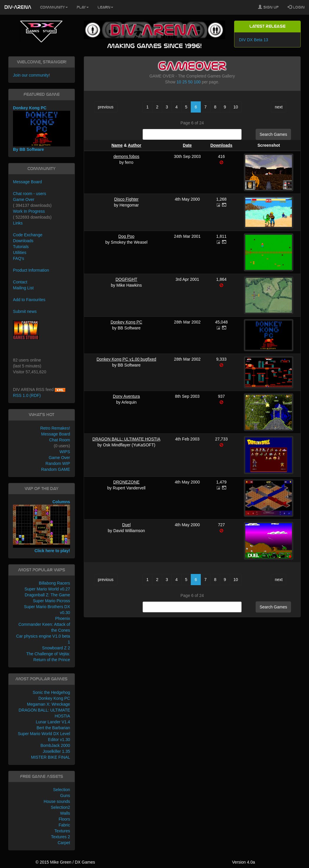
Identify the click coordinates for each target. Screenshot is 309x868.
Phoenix (63, 618)
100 (197, 82)
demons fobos (126, 156)
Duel (126, 525)
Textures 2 (61, 837)
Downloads (221, 145)
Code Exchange (28, 235)
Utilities (20, 253)
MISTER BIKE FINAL (50, 757)
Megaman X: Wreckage (49, 704)
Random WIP (58, 463)
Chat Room (60, 440)
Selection (62, 790)
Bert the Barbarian (53, 728)
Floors (64, 819)
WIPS (65, 452)
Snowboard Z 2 (56, 648)
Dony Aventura (126, 396)
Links (18, 223)
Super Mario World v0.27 (47, 589)
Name (117, 145)
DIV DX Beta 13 (253, 40)
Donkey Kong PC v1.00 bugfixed (126, 359)
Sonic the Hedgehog (51, 692)
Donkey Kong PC (126, 322)
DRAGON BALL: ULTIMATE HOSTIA (126, 439)
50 (190, 82)
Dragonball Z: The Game (47, 595)
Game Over (24, 199)
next (279, 107)
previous (106, 107)
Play (83, 7)
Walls (65, 813)
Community (54, 7)
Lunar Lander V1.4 (53, 722)
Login (296, 7)
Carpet (64, 843)
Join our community (31, 75)
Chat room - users (29, 194)
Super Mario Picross (51, 601)
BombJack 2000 (55, 745)
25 (185, 82)
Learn (105, 7)
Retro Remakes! (55, 428)
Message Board (27, 182)
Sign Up (268, 7)
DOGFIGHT (126, 279)
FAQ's (19, 258)
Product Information (31, 270)
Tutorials (21, 247)
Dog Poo (126, 236)
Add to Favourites (29, 300)
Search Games (273, 134)
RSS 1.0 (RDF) (27, 395)
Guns (65, 796)
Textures (62, 831)
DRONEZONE (126, 482)
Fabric (64, 825)
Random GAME (55, 469)
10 (179, 82)
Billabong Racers (55, 583)
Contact (20, 282)
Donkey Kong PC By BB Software (41, 129)
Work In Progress (29, 211)
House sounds (57, 801)
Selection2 (60, 807)
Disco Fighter (126, 199)
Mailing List (23, 288)
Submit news (25, 311)
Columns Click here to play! (41, 526)
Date (187, 145)
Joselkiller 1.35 (56, 751)
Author (134, 145)
